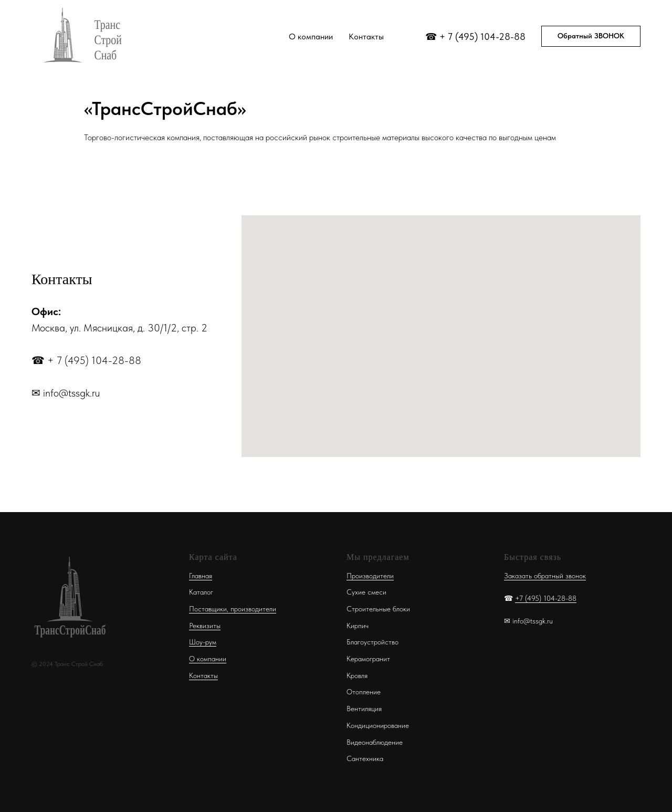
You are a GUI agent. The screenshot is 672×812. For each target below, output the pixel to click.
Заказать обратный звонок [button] (545, 576)
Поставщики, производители (233, 609)
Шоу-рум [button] (203, 642)
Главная (201, 576)
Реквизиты (205, 626)
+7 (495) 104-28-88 (546, 598)
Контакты (366, 37)
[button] (591, 36)
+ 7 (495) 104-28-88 (482, 37)
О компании (311, 37)
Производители (370, 576)
